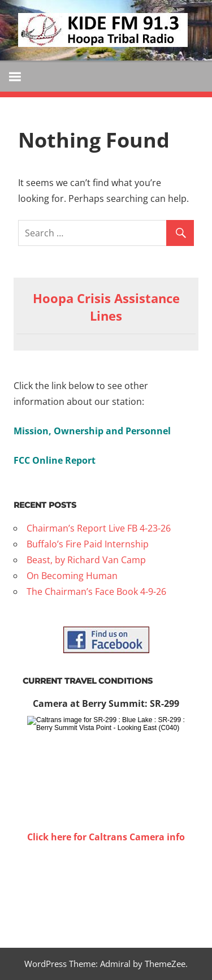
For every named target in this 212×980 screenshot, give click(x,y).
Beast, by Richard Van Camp (86, 560)
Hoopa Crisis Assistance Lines (106, 307)
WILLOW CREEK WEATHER (106, 887)
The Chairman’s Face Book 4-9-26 (96, 592)
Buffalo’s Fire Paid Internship (88, 544)
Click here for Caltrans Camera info (106, 837)
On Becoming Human (72, 576)
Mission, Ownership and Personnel (92, 431)
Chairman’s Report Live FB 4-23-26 (99, 528)
